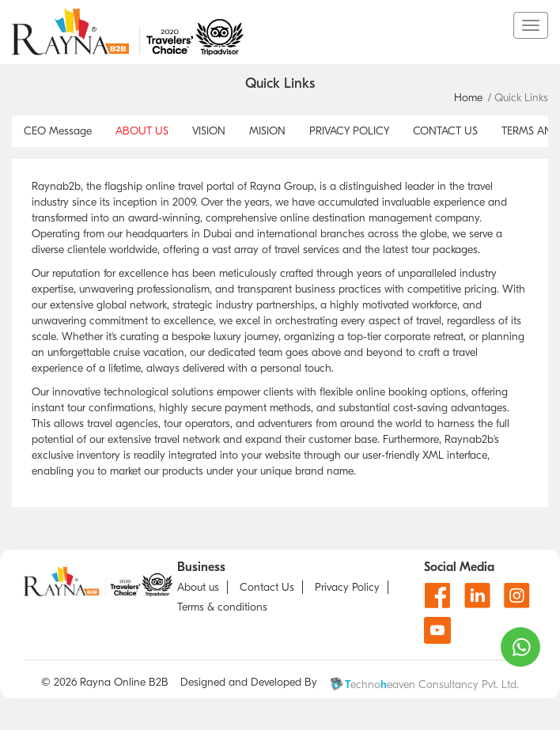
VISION (209, 131)
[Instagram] (517, 595)
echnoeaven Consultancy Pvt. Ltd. (424, 684)
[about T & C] (226, 607)
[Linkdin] (477, 595)
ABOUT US (142, 131)
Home (468, 98)
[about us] (202, 587)
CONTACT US (445, 131)
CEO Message (58, 131)
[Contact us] (271, 587)
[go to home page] (263, 32)
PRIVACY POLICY (349, 131)
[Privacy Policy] (352, 587)
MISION (267, 131)
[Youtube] (437, 630)
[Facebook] (438, 595)
